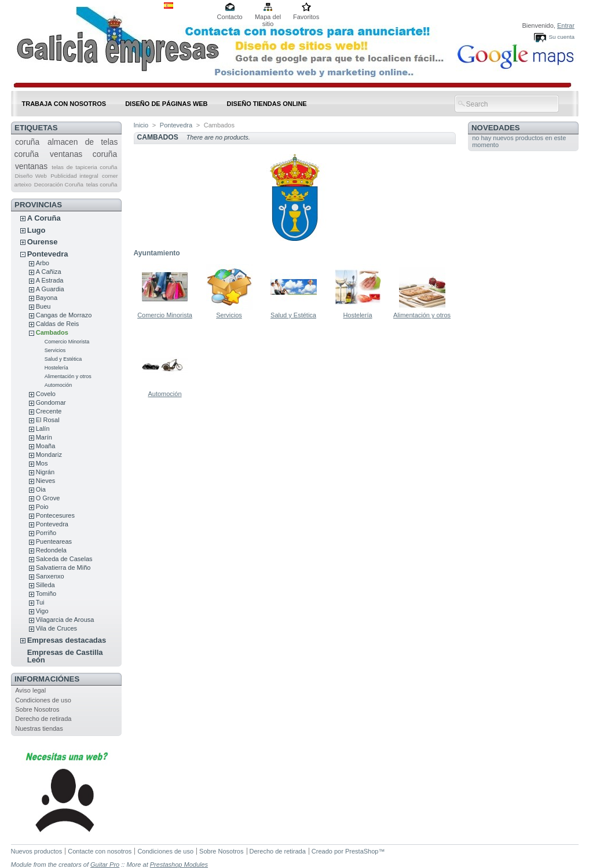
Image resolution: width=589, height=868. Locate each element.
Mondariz (49, 455)
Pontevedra (48, 254)
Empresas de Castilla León (65, 656)
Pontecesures (55, 515)
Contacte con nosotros (100, 851)
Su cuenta (561, 37)
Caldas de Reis (58, 324)
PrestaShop (362, 851)
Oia (41, 489)
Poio (42, 507)
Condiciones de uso (43, 700)
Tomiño (46, 594)
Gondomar (51, 402)
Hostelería (56, 368)
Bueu (43, 306)
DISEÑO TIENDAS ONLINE (267, 104)
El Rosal (48, 420)
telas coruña (102, 184)
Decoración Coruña (59, 184)
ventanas (31, 166)
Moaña (46, 446)
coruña (27, 142)
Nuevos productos (37, 851)
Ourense (43, 242)
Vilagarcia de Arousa (65, 620)
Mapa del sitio (268, 18)
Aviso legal (30, 690)
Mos (42, 463)
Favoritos (306, 17)
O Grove (48, 498)
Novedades (496, 128)
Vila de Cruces (56, 628)
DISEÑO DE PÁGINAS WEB (166, 104)
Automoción (58, 385)
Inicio (141, 125)
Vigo (42, 611)
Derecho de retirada (43, 719)
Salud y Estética (63, 359)
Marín (44, 437)
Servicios (55, 350)
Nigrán (45, 472)
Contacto (230, 17)
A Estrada (50, 280)
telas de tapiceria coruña (84, 167)
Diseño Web (30, 176)
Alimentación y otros (68, 376)
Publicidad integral (74, 176)
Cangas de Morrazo (64, 315)
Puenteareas (54, 541)
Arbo (43, 263)
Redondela (51, 550)
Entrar (566, 25)
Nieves (46, 481)
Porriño (46, 533)
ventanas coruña (83, 154)
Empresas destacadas (67, 640)
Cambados (52, 332)
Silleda (45, 585)
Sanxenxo (50, 576)
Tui (40, 602)
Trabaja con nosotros (64, 104)
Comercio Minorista (67, 342)
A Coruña (44, 218)
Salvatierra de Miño (63, 567)
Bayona (47, 298)
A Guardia (50, 289)
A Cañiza (49, 272)
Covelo (46, 394)
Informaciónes (47, 679)
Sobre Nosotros (37, 709)
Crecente (49, 411)
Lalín (43, 428)
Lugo (36, 230)
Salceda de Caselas (64, 559)
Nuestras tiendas (39, 728)
